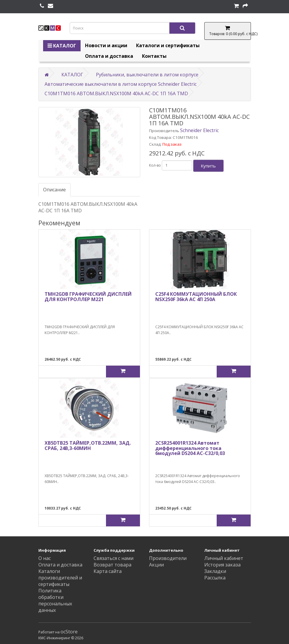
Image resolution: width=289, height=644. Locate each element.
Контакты (154, 56)
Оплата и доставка (109, 56)
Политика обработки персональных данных (55, 600)
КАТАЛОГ (62, 46)
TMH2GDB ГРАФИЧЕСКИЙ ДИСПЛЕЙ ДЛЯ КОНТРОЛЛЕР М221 (88, 297)
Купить (208, 166)
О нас (45, 558)
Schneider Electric (199, 130)
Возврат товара (112, 565)
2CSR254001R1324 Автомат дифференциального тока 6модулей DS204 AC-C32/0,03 (190, 448)
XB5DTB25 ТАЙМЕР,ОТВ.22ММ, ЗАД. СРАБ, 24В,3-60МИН (88, 446)
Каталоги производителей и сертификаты (60, 578)
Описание (54, 190)
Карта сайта (108, 571)
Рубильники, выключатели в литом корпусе (147, 75)
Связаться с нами (114, 558)
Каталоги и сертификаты (168, 45)
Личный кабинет (224, 558)
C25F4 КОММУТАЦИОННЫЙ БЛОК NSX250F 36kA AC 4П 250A (196, 297)
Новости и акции (106, 45)
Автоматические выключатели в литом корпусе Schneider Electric (121, 84)
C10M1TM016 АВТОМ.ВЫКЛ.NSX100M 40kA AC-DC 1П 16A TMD (116, 93)
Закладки (215, 571)
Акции (156, 565)
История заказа (222, 565)
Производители (168, 558)
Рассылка (215, 578)
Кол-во (155, 165)
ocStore (69, 632)
